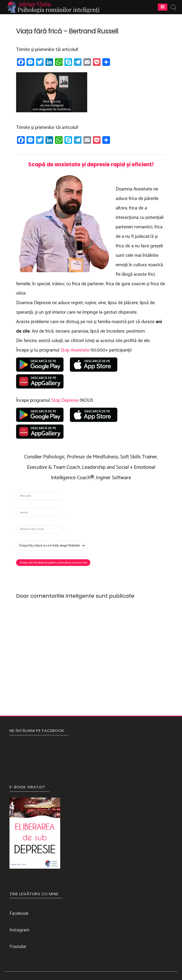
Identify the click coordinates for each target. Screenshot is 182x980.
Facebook (19, 914)
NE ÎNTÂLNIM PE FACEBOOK (37, 731)
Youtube (18, 947)
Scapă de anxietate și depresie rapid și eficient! (91, 165)
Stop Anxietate (75, 350)
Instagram (19, 930)
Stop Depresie (65, 400)
